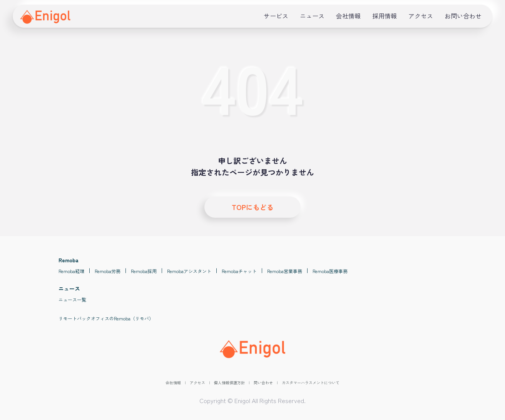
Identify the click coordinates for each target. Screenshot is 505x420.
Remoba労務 (108, 271)
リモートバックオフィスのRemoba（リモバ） (106, 318)
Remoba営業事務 (285, 271)
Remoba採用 (144, 271)
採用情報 (385, 16)
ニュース (312, 16)
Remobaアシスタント (189, 271)
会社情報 (348, 16)
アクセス (421, 16)
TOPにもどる (253, 207)
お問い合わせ (463, 16)
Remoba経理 (71, 271)
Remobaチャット (239, 271)
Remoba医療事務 (330, 271)
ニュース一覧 (72, 299)
